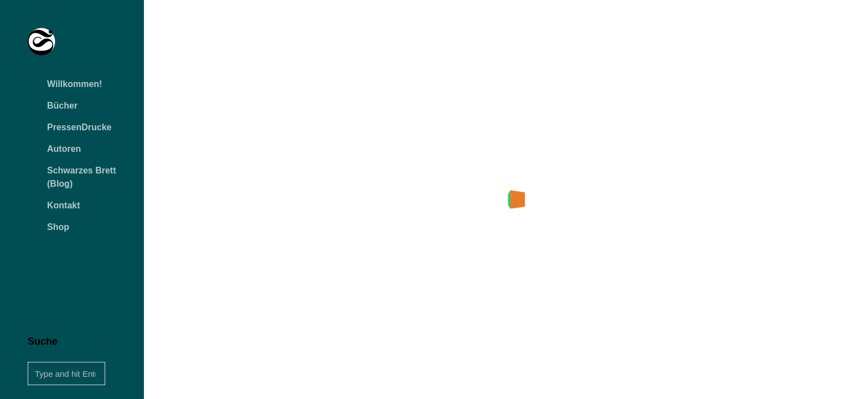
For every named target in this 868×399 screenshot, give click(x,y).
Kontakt (64, 205)
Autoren (64, 149)
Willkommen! (74, 84)
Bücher (62, 106)
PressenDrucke (79, 127)
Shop (58, 227)
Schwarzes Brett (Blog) (82, 177)
